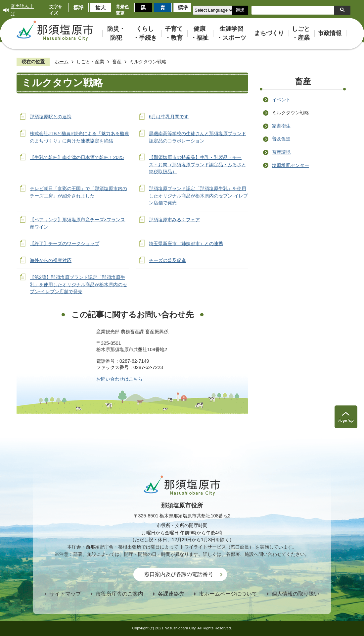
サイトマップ (65, 594)
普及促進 (281, 139)
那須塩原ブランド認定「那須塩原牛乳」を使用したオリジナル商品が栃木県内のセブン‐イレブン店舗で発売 (198, 196)
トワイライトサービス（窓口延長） (217, 547)
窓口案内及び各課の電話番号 (179, 574)
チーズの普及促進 (167, 260)
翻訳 (240, 10)
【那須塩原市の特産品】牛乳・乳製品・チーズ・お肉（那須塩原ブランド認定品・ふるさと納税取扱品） (198, 164)
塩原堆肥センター (291, 165)
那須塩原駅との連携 (51, 117)
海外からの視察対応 (51, 260)
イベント (281, 100)
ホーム (62, 62)
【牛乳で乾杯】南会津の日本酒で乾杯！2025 (77, 157)
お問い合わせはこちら (119, 379)
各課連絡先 (171, 594)
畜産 (117, 62)
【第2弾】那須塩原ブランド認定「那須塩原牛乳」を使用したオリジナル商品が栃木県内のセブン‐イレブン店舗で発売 (78, 284)
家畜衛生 (281, 126)
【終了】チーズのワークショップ (65, 243)
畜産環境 (281, 152)
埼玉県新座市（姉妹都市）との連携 (186, 243)
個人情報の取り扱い (296, 594)
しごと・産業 (90, 62)
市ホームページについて (228, 594)
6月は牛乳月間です (169, 117)
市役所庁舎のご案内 (119, 594)
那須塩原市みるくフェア (174, 220)
